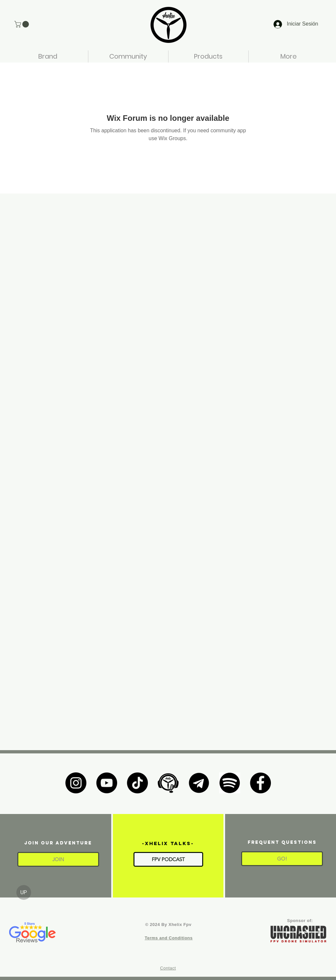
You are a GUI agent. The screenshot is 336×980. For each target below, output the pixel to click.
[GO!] (282, 859)
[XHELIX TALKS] (168, 783)
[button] (22, 24)
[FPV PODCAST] (168, 859)
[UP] (24, 892)
